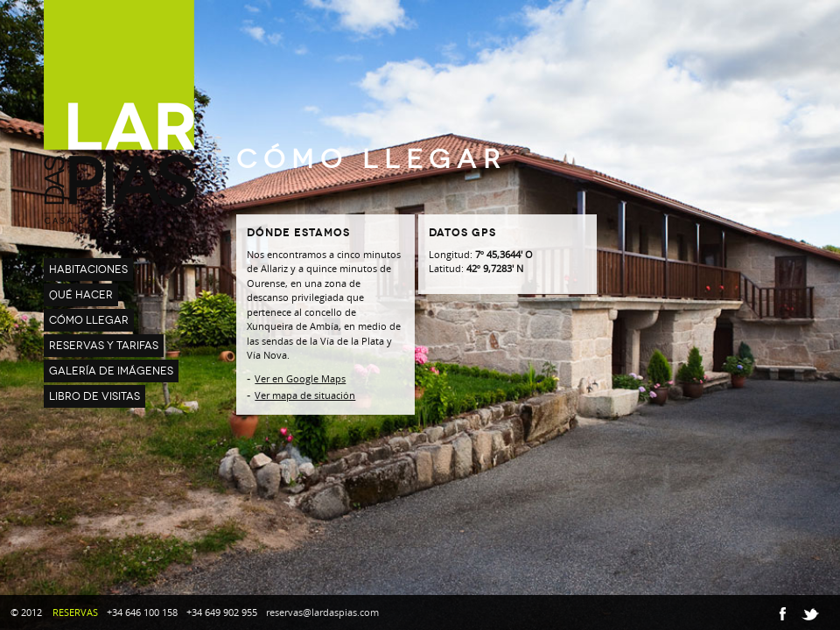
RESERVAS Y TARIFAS (104, 346)
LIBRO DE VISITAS (94, 396)
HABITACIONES (88, 269)
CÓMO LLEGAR (89, 320)
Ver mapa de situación (305, 395)
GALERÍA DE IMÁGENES (111, 371)
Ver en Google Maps (300, 378)
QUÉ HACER (81, 295)
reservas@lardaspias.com (322, 612)
